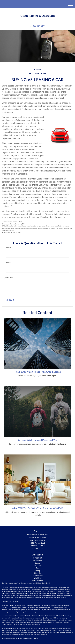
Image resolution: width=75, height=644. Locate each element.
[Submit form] (10, 300)
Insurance (37, 566)
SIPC (66, 608)
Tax (37, 568)
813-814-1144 (38, 26)
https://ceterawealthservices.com (30, 624)
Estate (37, 563)
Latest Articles (37, 576)
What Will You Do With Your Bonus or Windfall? (37, 508)
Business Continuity (32, 639)
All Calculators (37, 581)
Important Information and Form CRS (13, 639)
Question (8, 278)
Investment (37, 560)
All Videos (37, 578)
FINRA (61, 608)
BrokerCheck (46, 583)
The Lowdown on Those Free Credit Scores (38, 372)
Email (8, 263)
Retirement (37, 558)
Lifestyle (37, 573)
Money (37, 571)
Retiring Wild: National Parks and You (37, 440)
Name (9, 248)
